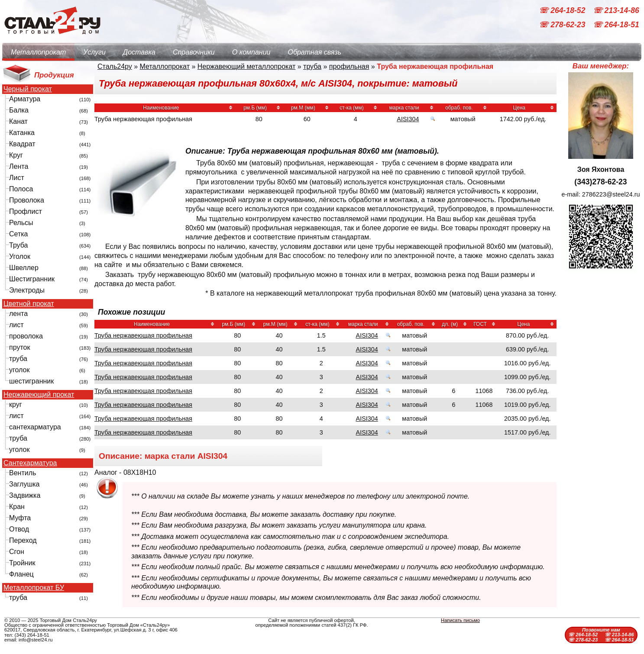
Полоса (21, 189)
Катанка (22, 133)
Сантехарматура (30, 463)
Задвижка (25, 495)
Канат (18, 121)
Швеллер (24, 268)
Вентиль (23, 473)
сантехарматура (35, 427)
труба (18, 359)
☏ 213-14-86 (616, 10)
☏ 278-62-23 (563, 25)
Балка (19, 110)
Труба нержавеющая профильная (143, 335)
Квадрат (22, 144)
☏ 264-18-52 (563, 10)
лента (18, 314)
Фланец (21, 574)
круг (16, 404)
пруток (19, 347)
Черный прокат (28, 89)
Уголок (20, 256)
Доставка (139, 52)
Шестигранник (32, 279)
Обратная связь (314, 52)
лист (16, 325)
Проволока (27, 200)
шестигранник (31, 381)
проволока (26, 336)
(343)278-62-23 (600, 182)
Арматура (25, 99)
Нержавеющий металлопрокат (247, 66)
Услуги (94, 52)
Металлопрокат (38, 52)
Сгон (17, 552)
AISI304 (408, 119)
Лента (19, 166)
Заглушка (24, 484)
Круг (16, 155)
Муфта (20, 518)
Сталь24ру (115, 66)
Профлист (26, 211)
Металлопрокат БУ (34, 588)
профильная (349, 66)
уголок (19, 370)
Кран (17, 507)
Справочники (194, 52)
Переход (23, 540)
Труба (18, 245)
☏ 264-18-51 (616, 25)
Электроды (27, 290)
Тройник (22, 563)
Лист (17, 178)
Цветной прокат (29, 304)
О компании (251, 52)
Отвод (19, 529)
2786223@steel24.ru (611, 194)
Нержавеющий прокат (39, 395)
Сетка (19, 234)
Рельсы (21, 223)
